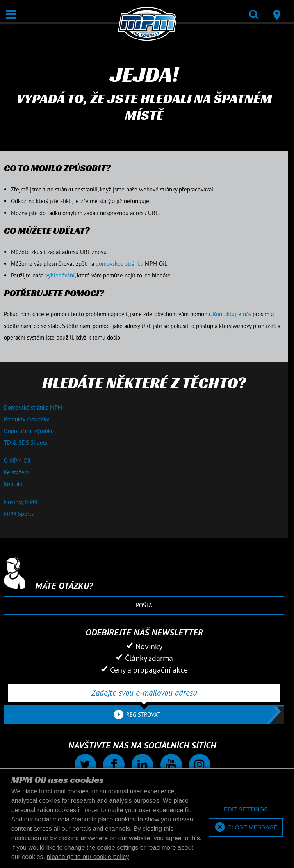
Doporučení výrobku (29, 431)
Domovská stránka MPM (33, 407)
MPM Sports (19, 514)
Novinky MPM (21, 502)
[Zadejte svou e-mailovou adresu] (144, 693)
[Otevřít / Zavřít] (11, 14)
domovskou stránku (119, 264)
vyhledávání (60, 275)
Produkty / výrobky (27, 419)
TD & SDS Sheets (26, 443)
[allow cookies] (246, 828)
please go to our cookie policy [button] (88, 857)
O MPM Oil (17, 461)
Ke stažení (17, 472)
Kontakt (13, 484)
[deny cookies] (246, 810)
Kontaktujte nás (232, 314)
